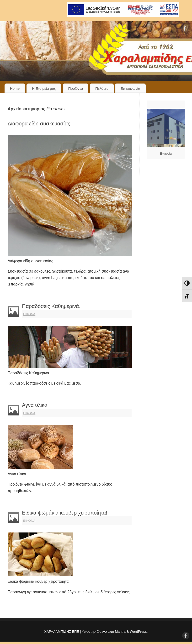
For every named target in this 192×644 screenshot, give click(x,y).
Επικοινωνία (130, 88)
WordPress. (139, 632)
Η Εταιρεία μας (44, 88)
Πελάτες (102, 88)
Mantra (120, 632)
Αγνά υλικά (35, 405)
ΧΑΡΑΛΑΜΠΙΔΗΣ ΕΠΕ (61, 632)
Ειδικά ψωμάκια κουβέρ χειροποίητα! (65, 513)
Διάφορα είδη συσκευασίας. (40, 124)
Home (15, 88)
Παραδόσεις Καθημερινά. (51, 306)
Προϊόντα (75, 88)
